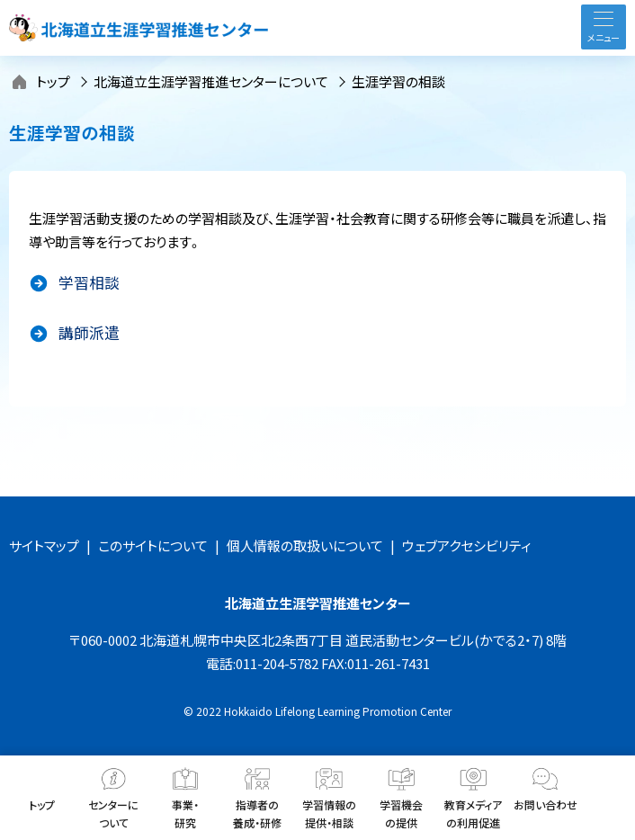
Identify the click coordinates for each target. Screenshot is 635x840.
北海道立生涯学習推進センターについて (211, 81)
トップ (53, 81)
